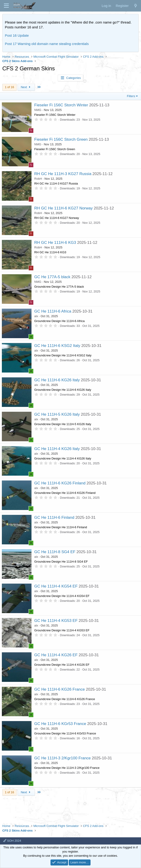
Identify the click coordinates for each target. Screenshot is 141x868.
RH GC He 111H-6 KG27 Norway (63, 208)
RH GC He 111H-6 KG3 (55, 243)
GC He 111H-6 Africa (53, 311)
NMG (38, 110)
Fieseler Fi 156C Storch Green (61, 139)
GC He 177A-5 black (52, 277)
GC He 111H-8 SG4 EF (55, 552)
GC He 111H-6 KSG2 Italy (57, 346)
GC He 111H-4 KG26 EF (56, 655)
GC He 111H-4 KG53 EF (56, 621)
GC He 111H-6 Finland (54, 518)
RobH (38, 179)
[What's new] (136, 6)
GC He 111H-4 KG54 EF (56, 586)
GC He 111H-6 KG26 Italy (57, 380)
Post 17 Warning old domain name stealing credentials (47, 44)
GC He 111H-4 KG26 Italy (57, 449)
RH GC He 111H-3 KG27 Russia (63, 174)
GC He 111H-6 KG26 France (60, 689)
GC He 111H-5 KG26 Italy (57, 414)
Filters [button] (131, 96)
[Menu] (6, 6)
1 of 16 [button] (9, 87)
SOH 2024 (12, 841)
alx (36, 316)
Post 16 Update (17, 35)
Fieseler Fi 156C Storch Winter (61, 105)
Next (26, 87)
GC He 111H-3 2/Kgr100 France (63, 758)
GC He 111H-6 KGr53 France (60, 724)
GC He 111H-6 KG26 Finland (60, 483)
